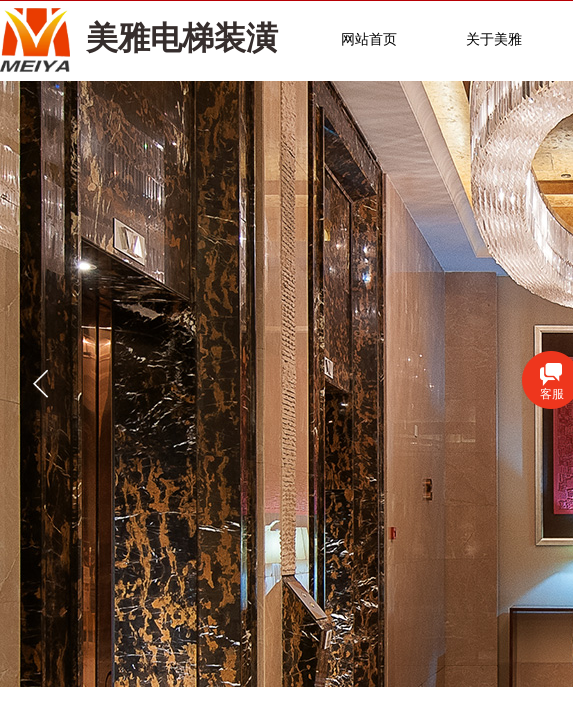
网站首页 (369, 39)
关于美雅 (494, 39)
